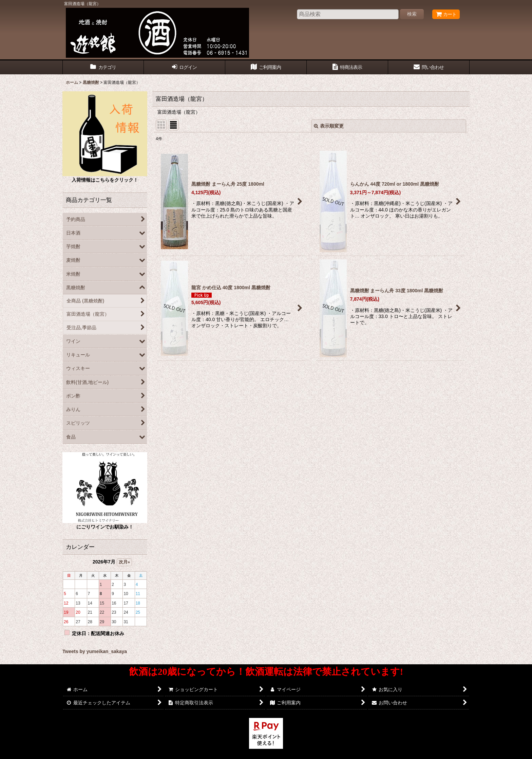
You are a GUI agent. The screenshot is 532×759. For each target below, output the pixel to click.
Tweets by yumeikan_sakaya (95, 651)
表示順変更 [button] (329, 126)
